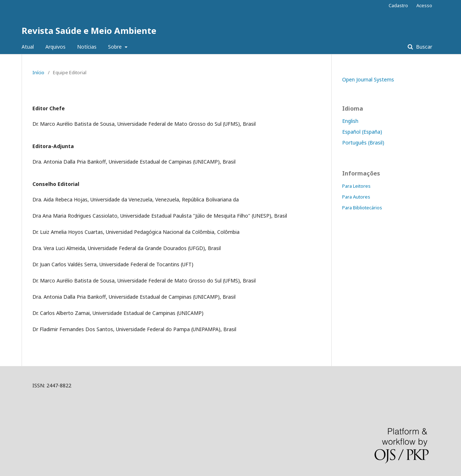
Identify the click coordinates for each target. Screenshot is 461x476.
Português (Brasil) (363, 143)
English (350, 121)
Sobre (116, 47)
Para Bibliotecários (362, 208)
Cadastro (398, 5)
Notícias (87, 47)
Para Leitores (356, 186)
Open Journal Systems (368, 79)
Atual (28, 47)
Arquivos (55, 47)
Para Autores (356, 197)
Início (38, 72)
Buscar (423, 47)
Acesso (424, 5)
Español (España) (362, 132)
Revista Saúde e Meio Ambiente (89, 30)
